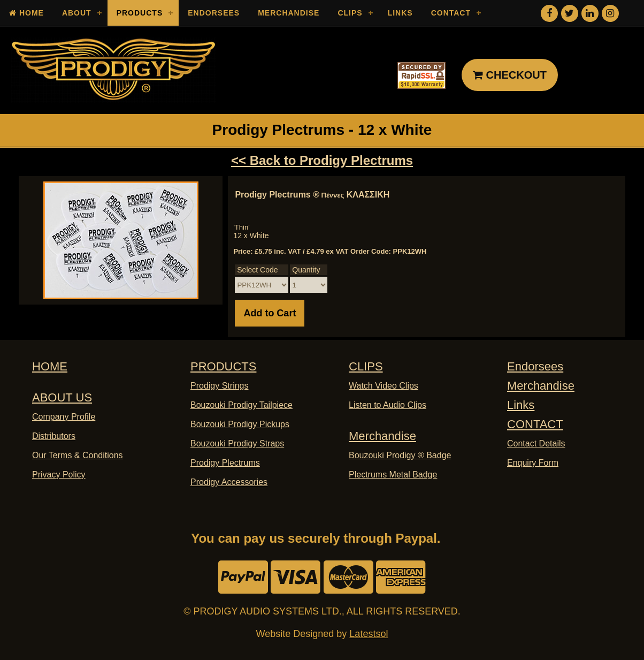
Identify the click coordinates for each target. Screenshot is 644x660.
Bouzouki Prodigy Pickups (240, 424)
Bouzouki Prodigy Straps (237, 443)
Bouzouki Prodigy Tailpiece (241, 405)
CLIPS (366, 366)
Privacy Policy (59, 475)
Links (400, 13)
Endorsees (214, 13)
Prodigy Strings (220, 386)
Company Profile (64, 417)
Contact (451, 13)
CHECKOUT (510, 75)
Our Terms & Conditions (78, 455)
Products (140, 13)
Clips (350, 13)
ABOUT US (62, 397)
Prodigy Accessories (229, 482)
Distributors (54, 436)
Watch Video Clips (384, 386)
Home (26, 13)
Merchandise (289, 13)
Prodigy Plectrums (225, 463)
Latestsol (369, 634)
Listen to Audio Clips (388, 405)
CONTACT (535, 424)
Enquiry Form (533, 463)
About (77, 13)
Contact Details (536, 443)
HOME (50, 366)
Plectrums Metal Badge (393, 475)
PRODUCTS (223, 366)
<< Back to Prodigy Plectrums (322, 160)
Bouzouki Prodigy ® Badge (400, 455)
